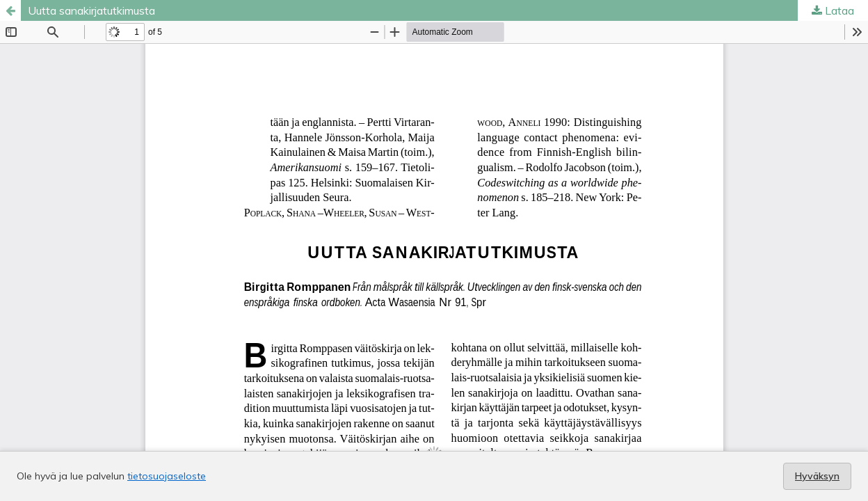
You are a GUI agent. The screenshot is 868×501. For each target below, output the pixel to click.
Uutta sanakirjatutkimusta (91, 10)
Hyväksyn (817, 476)
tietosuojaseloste (167, 476)
